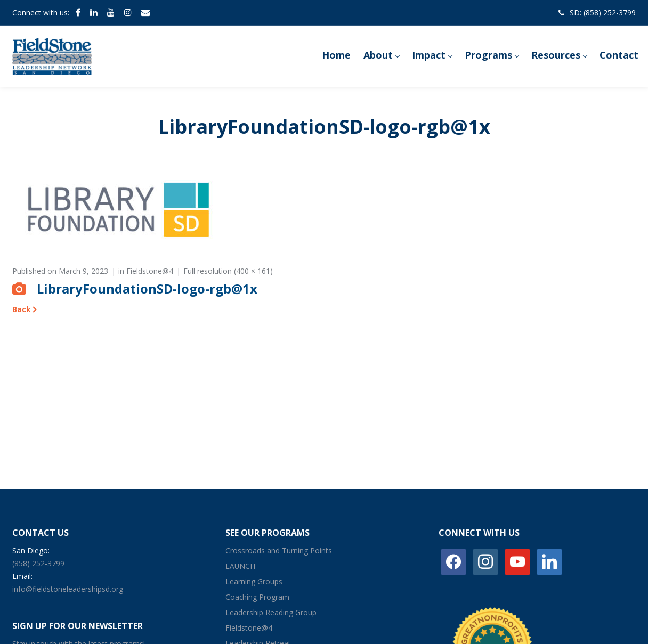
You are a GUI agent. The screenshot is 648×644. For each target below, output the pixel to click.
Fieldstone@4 (150, 271)
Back (22, 309)
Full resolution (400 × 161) (228, 271)
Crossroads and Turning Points (279, 551)
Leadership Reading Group (271, 612)
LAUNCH (240, 566)
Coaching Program (257, 597)
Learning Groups (254, 581)
